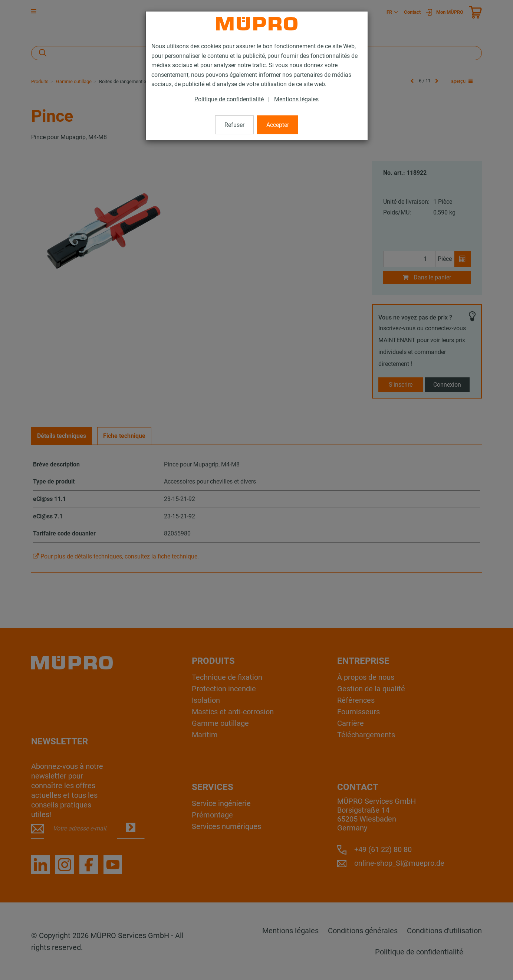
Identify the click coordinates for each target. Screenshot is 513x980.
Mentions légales (296, 99)
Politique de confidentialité (229, 99)
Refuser (234, 125)
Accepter (278, 125)
